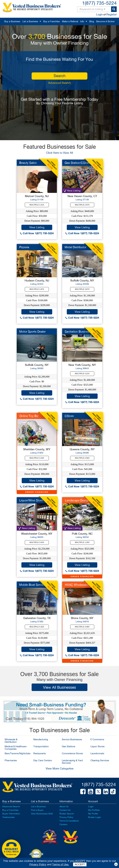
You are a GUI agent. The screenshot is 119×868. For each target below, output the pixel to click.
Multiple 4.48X (82, 627)
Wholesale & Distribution (11, 741)
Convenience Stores (72, 753)
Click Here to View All (59, 153)
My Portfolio (94, 810)
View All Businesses (59, 687)
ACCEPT (80, 864)
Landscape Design (77, 500)
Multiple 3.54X (37, 542)
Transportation (41, 746)
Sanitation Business (78, 332)
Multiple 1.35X (82, 542)
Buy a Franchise (52, 21)
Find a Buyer (37, 810)
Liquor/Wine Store (31, 500)
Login (99, 14)
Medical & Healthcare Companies (16, 748)
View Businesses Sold (42, 814)
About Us (64, 806)
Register (111, 14)
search (59, 76)
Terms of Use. (61, 864)
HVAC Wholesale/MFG (80, 585)
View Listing (37, 227)
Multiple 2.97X (82, 205)
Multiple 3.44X (37, 458)
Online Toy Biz (29, 416)
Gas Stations (69, 746)
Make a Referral (70, 21)
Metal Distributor (75, 247)
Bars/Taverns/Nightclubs (18, 753)
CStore (69, 416)
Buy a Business (12, 21)
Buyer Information (11, 814)
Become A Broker (105, 21)
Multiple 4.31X (82, 374)
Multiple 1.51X (37, 205)
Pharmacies (11, 760)
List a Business (30, 21)
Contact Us (65, 810)
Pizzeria (24, 247)
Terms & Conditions (69, 821)
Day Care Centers (43, 760)
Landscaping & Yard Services (72, 762)
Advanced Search (59, 83)
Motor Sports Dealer (32, 332)
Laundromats (97, 753)
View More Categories (60, 768)
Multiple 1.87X (37, 289)
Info (82, 21)
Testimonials (8, 817)
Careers (63, 824)
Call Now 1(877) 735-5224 (37, 233)
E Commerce (97, 739)
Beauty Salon (28, 163)
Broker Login (95, 817)
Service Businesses (72, 739)
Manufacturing (41, 739)
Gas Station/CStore (77, 163)
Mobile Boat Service (32, 585)
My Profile (93, 814)
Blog (92, 21)
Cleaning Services (100, 760)
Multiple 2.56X (82, 458)
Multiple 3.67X (82, 289)
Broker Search (67, 814)
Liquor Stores (98, 746)
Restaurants (40, 753)
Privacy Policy (66, 817)
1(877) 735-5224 (99, 3)
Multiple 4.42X (37, 627)
